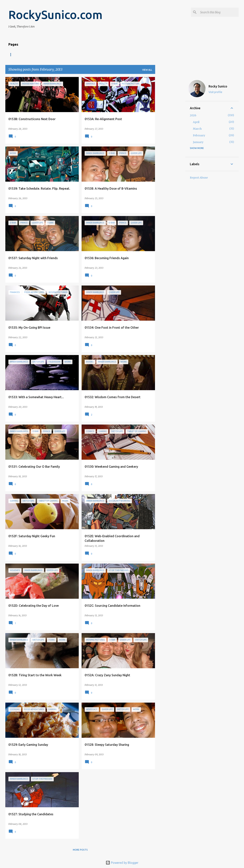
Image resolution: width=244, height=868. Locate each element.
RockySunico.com (55, 15)
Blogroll (47, 55)
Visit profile (215, 92)
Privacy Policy (72, 55)
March (197, 129)
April (196, 122)
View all (147, 70)
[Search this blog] (219, 12)
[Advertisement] (170, 134)
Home (12, 55)
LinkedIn (95, 55)
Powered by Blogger (122, 863)
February (199, 135)
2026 (193, 115)
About (28, 55)
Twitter (115, 55)
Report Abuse (199, 178)
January (198, 142)
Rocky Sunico (218, 86)
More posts (80, 850)
